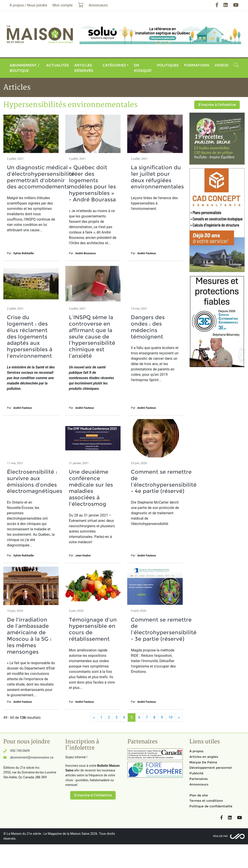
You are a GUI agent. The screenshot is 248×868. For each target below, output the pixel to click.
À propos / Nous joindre (28, 5)
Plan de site (199, 795)
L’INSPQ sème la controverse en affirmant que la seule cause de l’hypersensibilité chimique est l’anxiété (92, 337)
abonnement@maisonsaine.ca (32, 757)
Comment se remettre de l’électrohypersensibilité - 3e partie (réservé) (164, 629)
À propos (196, 751)
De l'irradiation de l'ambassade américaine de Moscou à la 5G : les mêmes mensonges (29, 636)
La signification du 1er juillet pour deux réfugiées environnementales (157, 177)
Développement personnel (211, 768)
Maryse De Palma (203, 762)
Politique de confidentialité (211, 806)
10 (170, 717)
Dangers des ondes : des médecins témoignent (148, 327)
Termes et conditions (206, 801)
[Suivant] (179, 717)
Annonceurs (199, 784)
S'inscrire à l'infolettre (217, 105)
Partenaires (199, 779)
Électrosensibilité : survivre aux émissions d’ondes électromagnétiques (35, 481)
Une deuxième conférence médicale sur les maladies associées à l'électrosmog (91, 488)
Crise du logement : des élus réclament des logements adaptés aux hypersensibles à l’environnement (30, 337)
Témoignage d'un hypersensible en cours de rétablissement (93, 629)
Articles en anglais (204, 757)
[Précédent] (94, 717)
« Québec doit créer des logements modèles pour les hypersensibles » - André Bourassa (92, 183)
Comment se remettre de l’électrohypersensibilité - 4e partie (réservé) (164, 481)
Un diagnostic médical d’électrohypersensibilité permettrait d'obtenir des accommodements (41, 177)
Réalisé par (220, 836)
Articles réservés (84, 68)
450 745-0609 (20, 751)
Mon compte (63, 5)
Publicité (196, 773)
